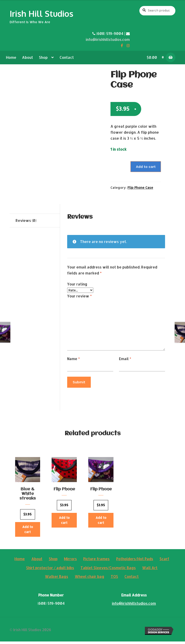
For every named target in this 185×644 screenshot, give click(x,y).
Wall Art (150, 570)
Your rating (77, 284)
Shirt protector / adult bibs (50, 570)
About (28, 57)
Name (73, 359)
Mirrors (70, 561)
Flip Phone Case (140, 188)
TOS (114, 579)
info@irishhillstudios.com (108, 39)
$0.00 (158, 57)
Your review (79, 296)
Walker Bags (57, 579)
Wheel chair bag (90, 579)
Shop (43, 57)
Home (11, 57)
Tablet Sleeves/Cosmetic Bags (108, 570)
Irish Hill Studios (41, 13)
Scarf (164, 561)
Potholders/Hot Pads (135, 561)
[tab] (35, 221)
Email (125, 359)
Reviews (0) (26, 220)
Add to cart (146, 167)
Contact (67, 57)
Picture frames (96, 561)
